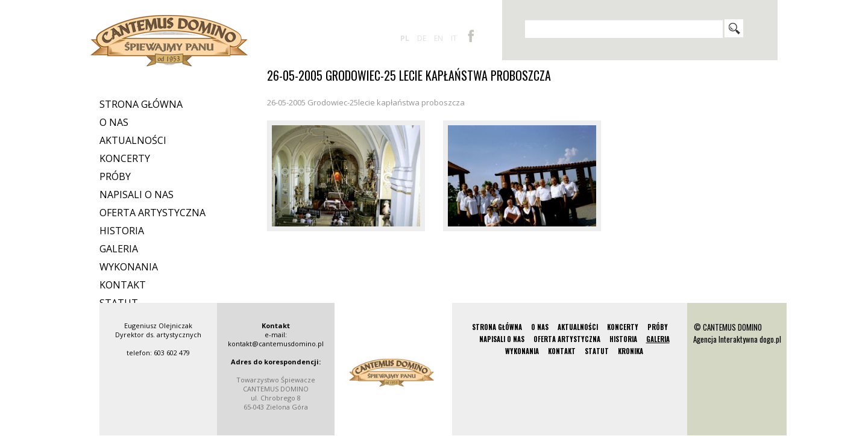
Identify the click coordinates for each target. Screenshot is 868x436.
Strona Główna (141, 104)
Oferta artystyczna (153, 213)
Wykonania (129, 267)
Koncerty (125, 158)
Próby (115, 176)
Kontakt (123, 285)
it (454, 38)
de (422, 38)
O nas (114, 122)
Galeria (119, 249)
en (439, 38)
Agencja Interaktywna (725, 339)
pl (405, 38)
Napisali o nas (137, 195)
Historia (122, 231)
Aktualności (133, 140)
